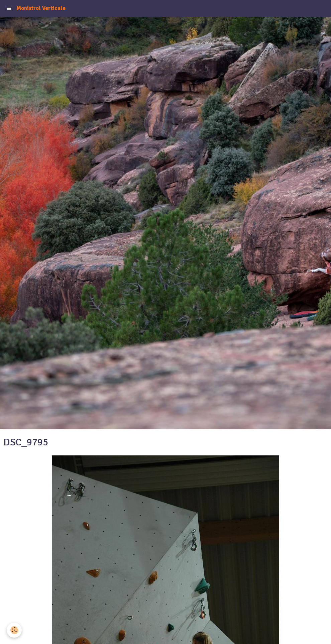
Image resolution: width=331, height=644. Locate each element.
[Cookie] (14, 630)
